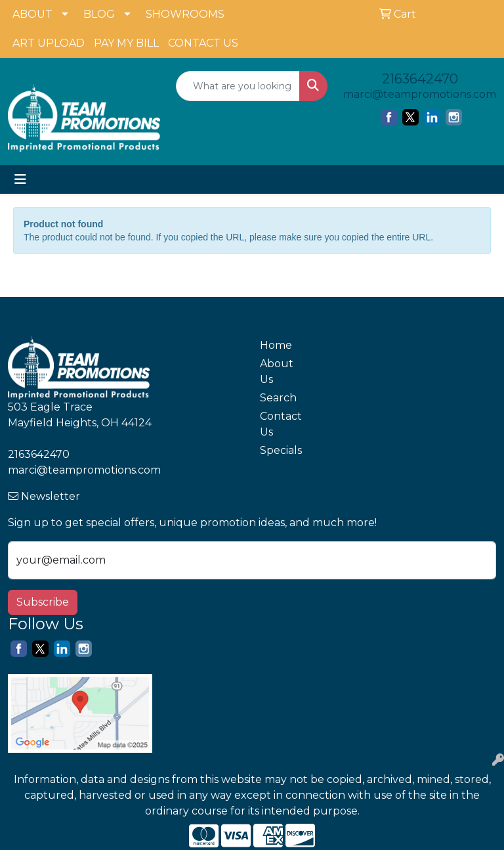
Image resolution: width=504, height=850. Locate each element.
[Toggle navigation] (20, 179)
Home (276, 345)
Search (278, 398)
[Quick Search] (238, 86)
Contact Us (281, 424)
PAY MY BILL (126, 43)
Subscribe (43, 602)
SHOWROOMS (185, 14)
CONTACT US (203, 43)
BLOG (99, 14)
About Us (277, 371)
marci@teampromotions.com (420, 94)
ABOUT (32, 14)
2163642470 (420, 79)
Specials (281, 450)
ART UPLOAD (49, 43)
